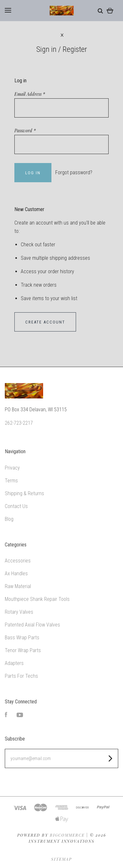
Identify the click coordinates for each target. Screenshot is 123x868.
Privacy (12, 468)
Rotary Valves (19, 612)
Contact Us (16, 506)
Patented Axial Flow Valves (32, 625)
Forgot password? (74, 172)
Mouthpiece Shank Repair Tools (37, 599)
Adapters (14, 663)
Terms (11, 481)
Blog (9, 519)
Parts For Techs (21, 676)
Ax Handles (16, 573)
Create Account (45, 322)
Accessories (18, 561)
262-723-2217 (19, 423)
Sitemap (61, 859)
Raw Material (18, 586)
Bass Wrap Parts (22, 638)
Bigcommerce (67, 835)
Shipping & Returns (24, 493)
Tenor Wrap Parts (23, 650)
